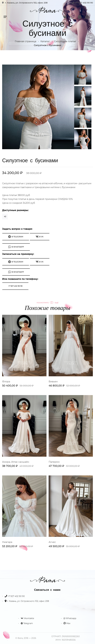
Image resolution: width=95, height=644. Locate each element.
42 (5, 216)
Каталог (45, 41)
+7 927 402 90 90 (84, 3)
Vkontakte (27, 618)
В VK (40, 236)
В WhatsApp (16, 247)
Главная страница (25, 41)
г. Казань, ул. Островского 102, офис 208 (26, 3)
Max (67, 623)
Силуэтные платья (65, 41)
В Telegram (16, 237)
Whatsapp (70, 618)
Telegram (27, 623)
